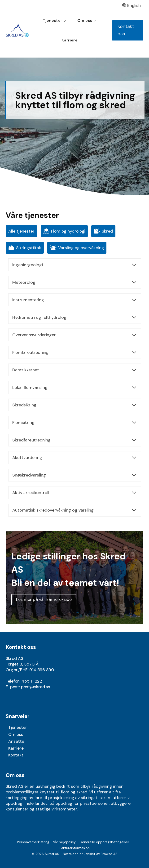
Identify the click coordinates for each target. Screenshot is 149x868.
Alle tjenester (21, 231)
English (131, 5)
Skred (103, 231)
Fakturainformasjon (75, 848)
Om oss (16, 734)
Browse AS (109, 854)
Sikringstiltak (25, 248)
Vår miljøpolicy (64, 842)
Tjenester (18, 727)
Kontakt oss (126, 30)
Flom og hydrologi (64, 231)
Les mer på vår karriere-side (44, 599)
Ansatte (16, 741)
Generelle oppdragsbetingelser (104, 842)
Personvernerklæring (33, 842)
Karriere (70, 40)
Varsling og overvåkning (77, 248)
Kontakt (16, 755)
